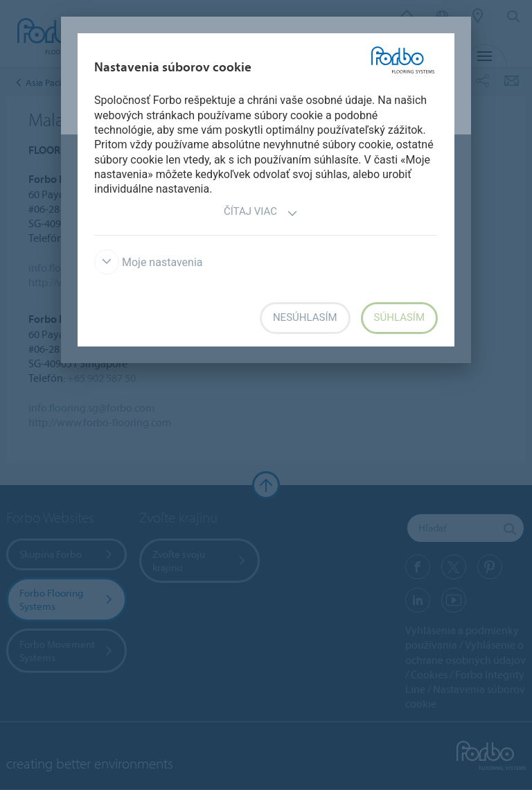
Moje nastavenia (149, 262)
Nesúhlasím (305, 317)
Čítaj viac (261, 213)
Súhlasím (399, 317)
